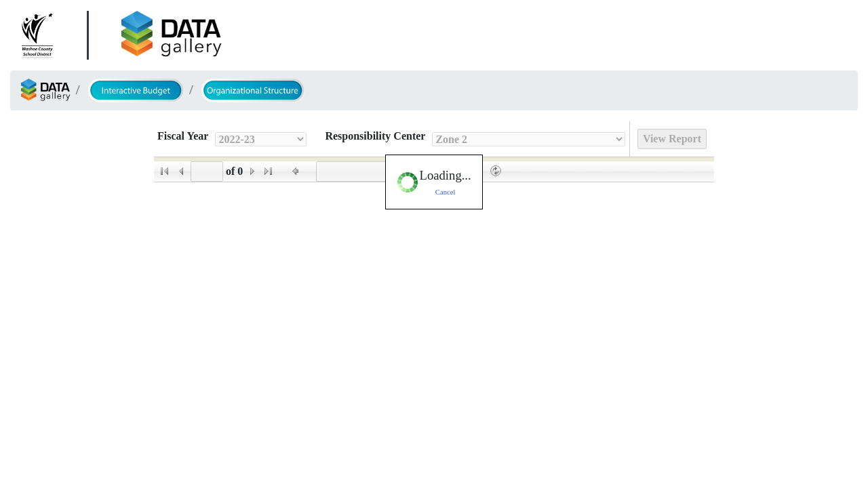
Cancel (446, 192)
